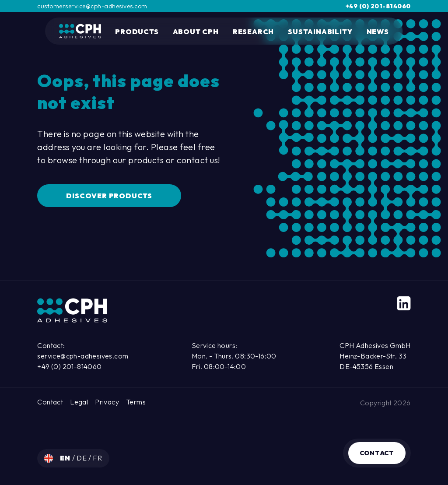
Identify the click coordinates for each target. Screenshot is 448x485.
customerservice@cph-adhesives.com (92, 6)
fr (98, 458)
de (82, 458)
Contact (377, 453)
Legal (79, 402)
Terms (136, 402)
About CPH (196, 32)
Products (137, 32)
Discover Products (109, 196)
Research (253, 32)
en (66, 458)
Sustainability (320, 32)
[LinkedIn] (404, 303)
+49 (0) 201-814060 (378, 6)
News (378, 32)
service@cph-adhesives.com (83, 356)
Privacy (107, 402)
